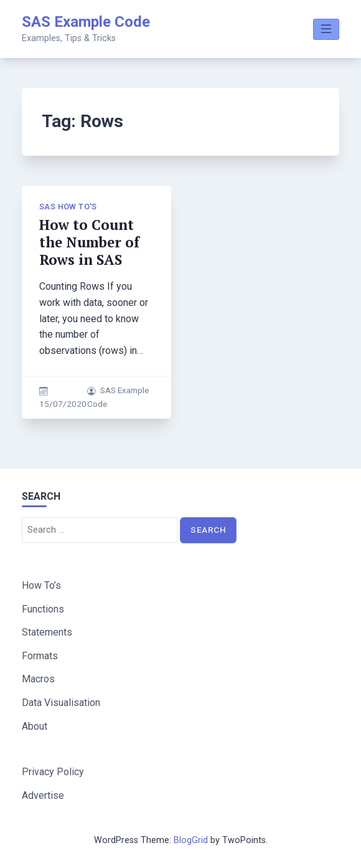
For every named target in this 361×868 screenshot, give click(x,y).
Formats (40, 656)
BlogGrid (191, 840)
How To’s (41, 585)
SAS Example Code (86, 22)
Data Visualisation (61, 703)
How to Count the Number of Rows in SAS (89, 242)
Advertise (43, 795)
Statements (47, 632)
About (35, 726)
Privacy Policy (53, 772)
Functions (43, 609)
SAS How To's (68, 207)
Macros (38, 679)
